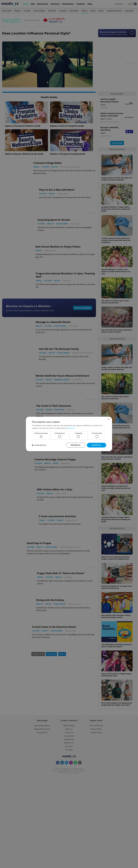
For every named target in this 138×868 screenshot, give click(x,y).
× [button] (109, 419)
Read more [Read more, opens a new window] (70, 428)
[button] (39, 445)
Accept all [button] (97, 445)
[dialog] (69, 434)
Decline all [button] (76, 445)
